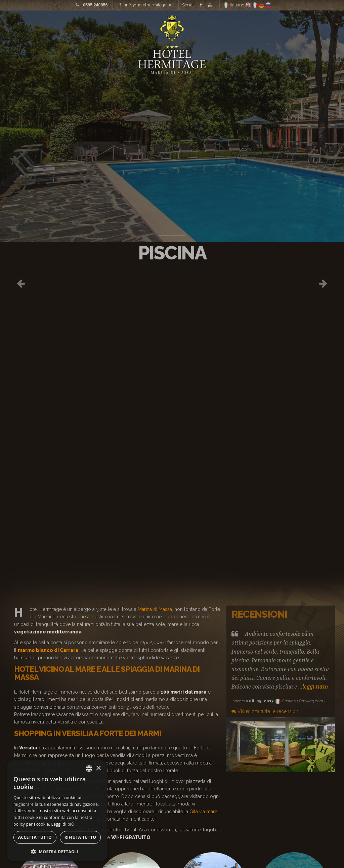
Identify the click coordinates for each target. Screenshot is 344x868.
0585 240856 (95, 4)
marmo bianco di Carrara (48, 650)
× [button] (98, 768)
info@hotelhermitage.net (149, 4)
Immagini (63, 27)
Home (28, 27)
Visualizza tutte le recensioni (265, 711)
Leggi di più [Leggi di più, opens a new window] (63, 824)
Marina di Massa (155, 609)
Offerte (292, 27)
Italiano (234, 4)
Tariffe (102, 27)
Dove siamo (248, 27)
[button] (57, 851)
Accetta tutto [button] (35, 837)
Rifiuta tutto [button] (80, 837)
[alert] (57, 811)
